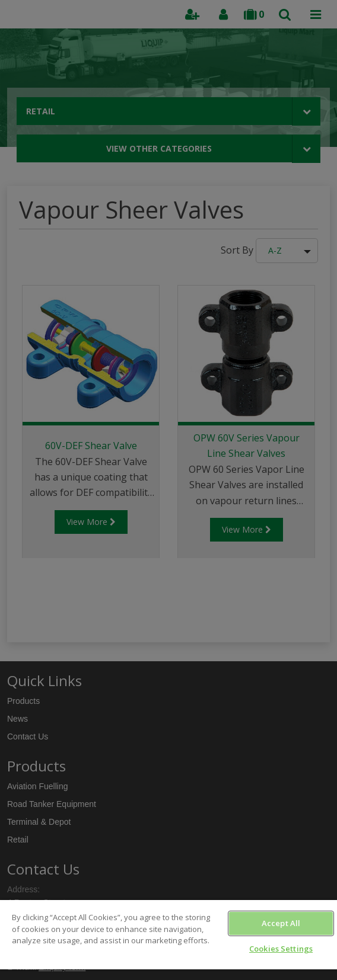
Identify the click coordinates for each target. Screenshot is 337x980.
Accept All (281, 923)
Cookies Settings (281, 949)
